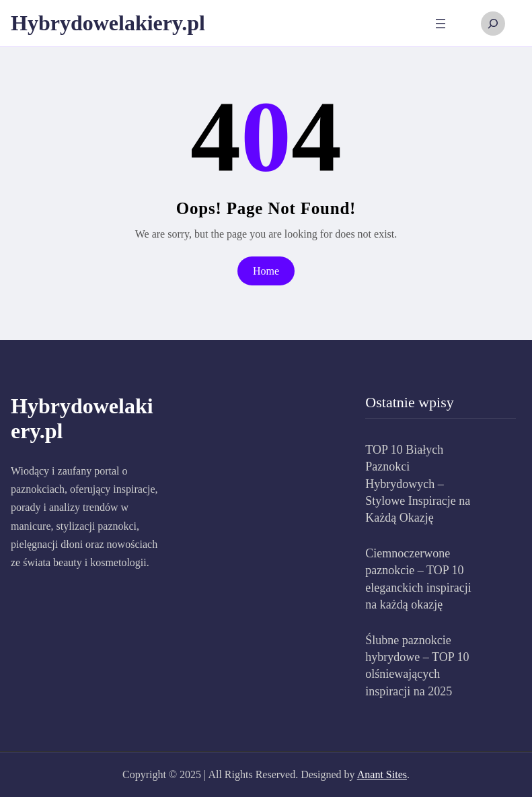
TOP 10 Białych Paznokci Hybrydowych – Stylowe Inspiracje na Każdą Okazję (418, 484)
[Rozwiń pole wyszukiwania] (493, 24)
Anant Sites (382, 774)
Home (266, 271)
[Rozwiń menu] (441, 24)
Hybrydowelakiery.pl (108, 23)
